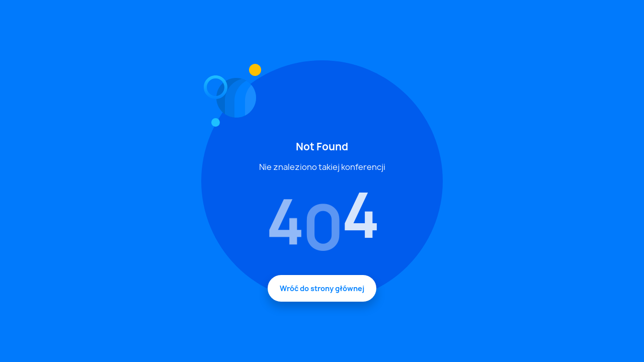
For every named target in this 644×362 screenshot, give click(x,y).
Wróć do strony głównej (322, 288)
